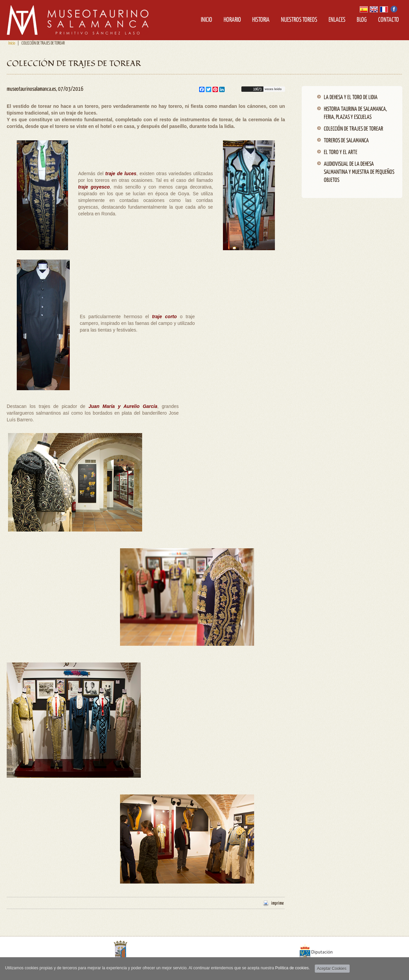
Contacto (389, 20)
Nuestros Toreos (299, 20)
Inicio (207, 20)
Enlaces (337, 20)
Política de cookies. (293, 968)
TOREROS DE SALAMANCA (346, 141)
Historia (261, 20)
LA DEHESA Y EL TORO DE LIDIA (351, 98)
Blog (362, 20)
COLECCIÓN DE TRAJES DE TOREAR (354, 129)
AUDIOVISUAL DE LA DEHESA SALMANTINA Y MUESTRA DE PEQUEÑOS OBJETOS (359, 172)
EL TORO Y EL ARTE (341, 153)
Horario (232, 20)
